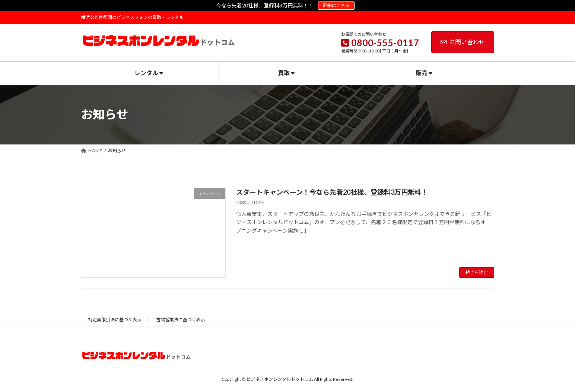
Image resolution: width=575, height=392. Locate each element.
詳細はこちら (336, 5)
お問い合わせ (463, 42)
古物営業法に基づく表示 (181, 320)
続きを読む (477, 272)
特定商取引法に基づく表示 (115, 320)
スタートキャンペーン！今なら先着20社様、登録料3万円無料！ (332, 192)
